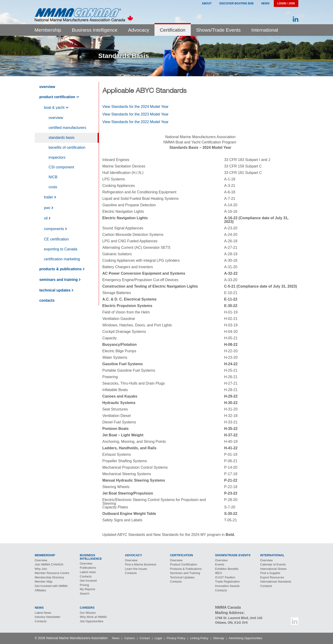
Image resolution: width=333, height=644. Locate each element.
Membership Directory (49, 577)
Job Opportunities (92, 621)
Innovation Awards (227, 586)
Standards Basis (62, 138)
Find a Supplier (270, 573)
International (265, 30)
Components (54, 229)
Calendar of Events (273, 564)
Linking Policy (199, 638)
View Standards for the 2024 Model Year (136, 107)
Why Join (41, 569)
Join (49, 564)
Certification (173, 30)
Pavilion (225, 577)
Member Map (44, 582)
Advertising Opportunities (245, 638)
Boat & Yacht (54, 108)
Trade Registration (227, 582)
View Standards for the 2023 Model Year (136, 114)
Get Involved (88, 581)
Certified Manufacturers (67, 128)
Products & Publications (60, 269)
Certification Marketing (62, 259)
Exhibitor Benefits (227, 569)
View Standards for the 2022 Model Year (136, 122)
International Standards (276, 582)
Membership (48, 30)
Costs (53, 187)
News (265, 3)
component (61, 167)
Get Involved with (51, 586)
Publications (88, 568)
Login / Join (286, 3)
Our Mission (88, 613)
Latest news (88, 572)
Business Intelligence (95, 30)
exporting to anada (61, 249)
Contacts (47, 300)
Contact (145, 638)
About (207, 3)
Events (220, 564)
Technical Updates (55, 290)
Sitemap (219, 638)
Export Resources (272, 577)
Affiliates (40, 590)
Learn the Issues (136, 569)
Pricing (84, 585)
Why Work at (93, 617)
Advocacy (139, 30)
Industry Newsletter (48, 617)
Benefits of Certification (67, 147)
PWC (47, 208)
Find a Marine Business (141, 564)
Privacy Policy (176, 638)
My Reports (87, 589)
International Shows (273, 569)
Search (85, 594)
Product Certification (57, 97)
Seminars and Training (59, 280)
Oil (46, 218)
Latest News (43, 613)
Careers (129, 638)
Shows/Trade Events (218, 30)
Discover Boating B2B (237, 3)
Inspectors (57, 157)
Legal (158, 638)
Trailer (49, 197)
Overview (47, 87)
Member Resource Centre (52, 573)
